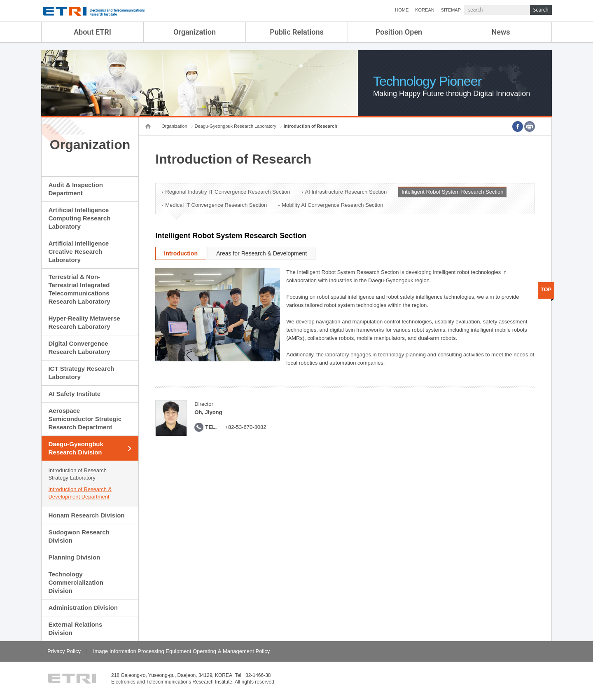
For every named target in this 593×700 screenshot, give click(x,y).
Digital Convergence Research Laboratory (79, 348)
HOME (402, 10)
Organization (195, 32)
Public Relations (297, 32)
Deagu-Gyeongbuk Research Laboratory (236, 126)
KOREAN (425, 10)
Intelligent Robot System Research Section (452, 192)
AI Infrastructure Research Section (346, 192)
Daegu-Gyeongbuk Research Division (76, 448)
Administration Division (83, 608)
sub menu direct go (0, 0)
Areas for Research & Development (261, 253)
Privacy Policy (64, 651)
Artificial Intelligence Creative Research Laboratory (78, 252)
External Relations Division (75, 629)
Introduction (181, 253)
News (501, 32)
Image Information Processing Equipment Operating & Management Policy (181, 651)
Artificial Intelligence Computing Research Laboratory (79, 218)
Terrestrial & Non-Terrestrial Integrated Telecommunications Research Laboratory (79, 289)
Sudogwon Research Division (79, 536)
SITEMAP (451, 10)
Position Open (399, 32)
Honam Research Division (86, 515)
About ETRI (92, 32)
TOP (546, 289)
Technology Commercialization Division (76, 582)
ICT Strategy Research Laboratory (81, 373)
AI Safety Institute (74, 394)
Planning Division (74, 557)
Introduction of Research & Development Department (80, 493)
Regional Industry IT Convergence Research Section (228, 192)
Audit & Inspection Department (76, 189)
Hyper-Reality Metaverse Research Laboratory (84, 322)
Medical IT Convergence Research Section (216, 205)
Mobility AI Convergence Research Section (332, 205)
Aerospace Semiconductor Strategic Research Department (85, 419)
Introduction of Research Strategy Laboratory (77, 474)
